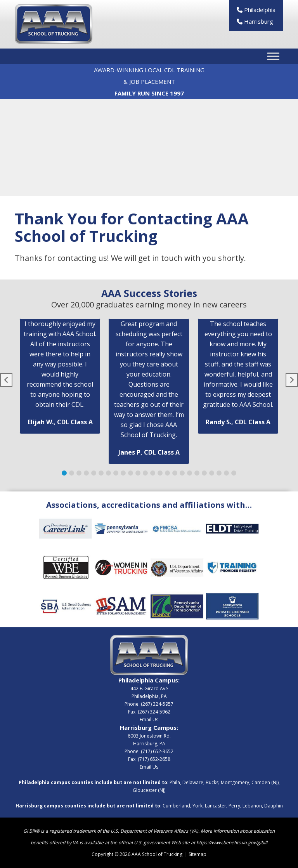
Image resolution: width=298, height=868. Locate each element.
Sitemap (198, 854)
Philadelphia (256, 10)
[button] (64, 473)
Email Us (149, 720)
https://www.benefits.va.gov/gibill (232, 843)
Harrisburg (255, 21)
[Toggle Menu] (273, 56)
